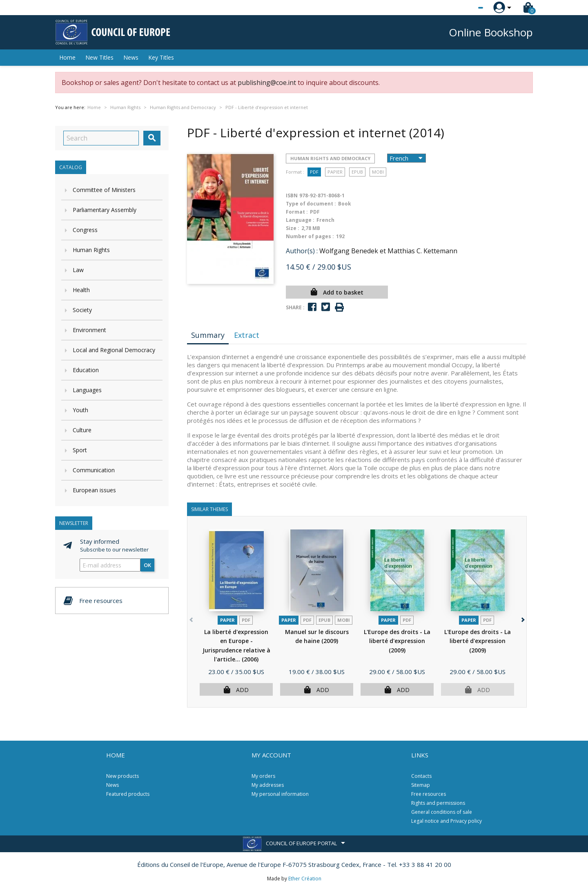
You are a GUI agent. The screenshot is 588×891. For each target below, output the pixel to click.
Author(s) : (302, 251)
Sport (80, 450)
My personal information (280, 794)
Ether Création (305, 879)
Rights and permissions (438, 803)
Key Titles (161, 57)
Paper (227, 620)
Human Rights (91, 250)
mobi (378, 172)
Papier (335, 172)
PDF (314, 172)
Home (67, 57)
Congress (85, 230)
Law (78, 270)
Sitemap (421, 785)
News (131, 57)
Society (82, 310)
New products (122, 776)
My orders (263, 776)
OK (147, 565)
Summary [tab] (208, 335)
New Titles (99, 57)
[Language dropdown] (465, 8)
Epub (357, 172)
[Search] (101, 138)
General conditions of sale (442, 812)
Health (81, 290)
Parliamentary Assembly (105, 210)
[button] (522, 618)
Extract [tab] (247, 335)
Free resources (429, 794)
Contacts (421, 776)
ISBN (292, 195)
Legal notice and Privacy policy (447, 821)
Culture (82, 430)
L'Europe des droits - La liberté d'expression (397, 641)
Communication (94, 470)
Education (86, 370)
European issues (94, 490)
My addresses (268, 785)
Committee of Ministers (104, 190)
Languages (87, 390)
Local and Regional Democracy (114, 350)
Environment (89, 330)
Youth (80, 410)
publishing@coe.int (267, 83)
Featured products (128, 794)
